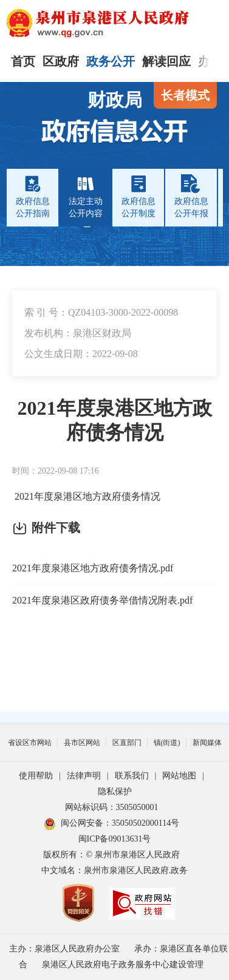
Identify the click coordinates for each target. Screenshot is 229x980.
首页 (23, 61)
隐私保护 (115, 791)
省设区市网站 (30, 743)
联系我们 (132, 776)
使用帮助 (36, 776)
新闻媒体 (207, 743)
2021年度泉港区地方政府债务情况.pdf (93, 568)
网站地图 (179, 776)
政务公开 (111, 61)
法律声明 (84, 776)
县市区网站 (82, 743)
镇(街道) (167, 743)
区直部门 (127, 743)
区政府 (61, 61)
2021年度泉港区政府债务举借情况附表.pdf (102, 600)
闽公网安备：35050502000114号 (111, 823)
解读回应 (166, 61)
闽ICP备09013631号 (115, 839)
